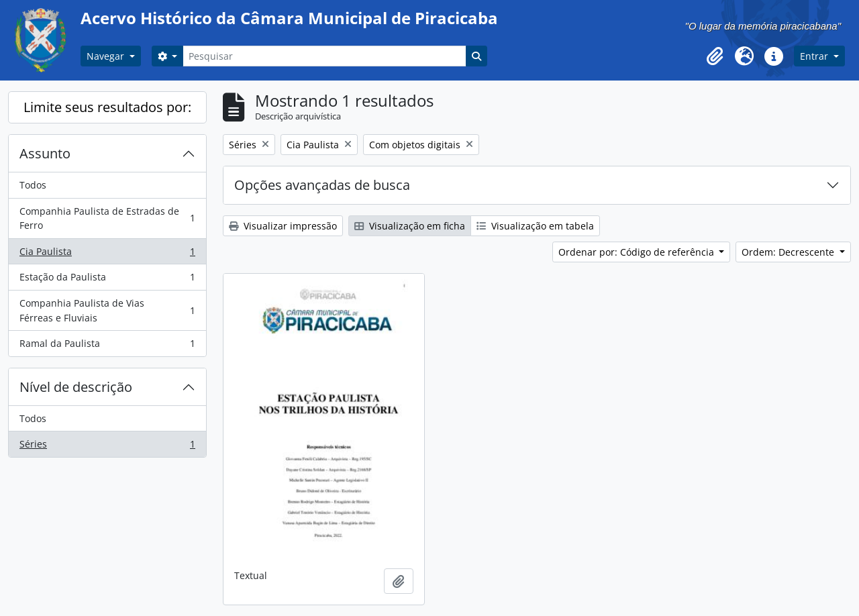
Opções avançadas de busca (322, 185)
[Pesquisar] (324, 56)
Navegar (107, 56)
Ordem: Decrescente (789, 252)
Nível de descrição (76, 387)
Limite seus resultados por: (107, 107)
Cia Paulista (107, 254)
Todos (33, 185)
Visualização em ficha (410, 226)
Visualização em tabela (535, 226)
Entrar (815, 56)
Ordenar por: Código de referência (638, 252)
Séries (107, 447)
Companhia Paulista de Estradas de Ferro (107, 218)
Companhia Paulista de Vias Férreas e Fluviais (107, 310)
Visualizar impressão (283, 226)
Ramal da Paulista (107, 346)
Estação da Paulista (107, 280)
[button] (715, 56)
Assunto (45, 153)
